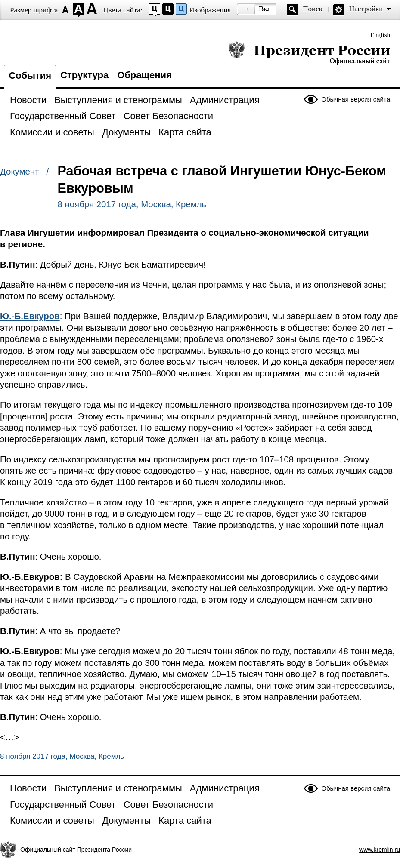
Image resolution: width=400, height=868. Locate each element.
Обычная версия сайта (356, 99)
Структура (84, 75)
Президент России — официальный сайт (309, 53)
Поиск (313, 9)
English (380, 35)
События (30, 75)
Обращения (144, 75)
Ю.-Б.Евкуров (30, 316)
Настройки (366, 9)
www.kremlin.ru (380, 850)
